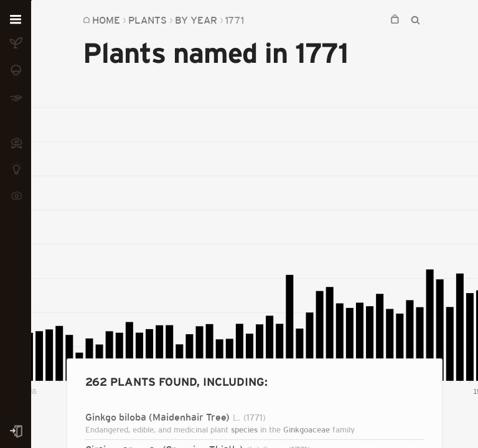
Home (106, 20)
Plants (148, 20)
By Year (196, 20)
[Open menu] (16, 20)
